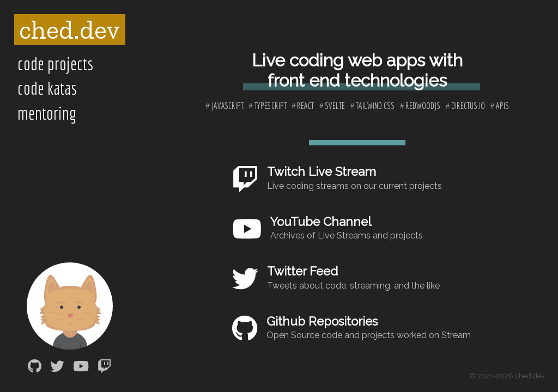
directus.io (468, 106)
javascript (228, 106)
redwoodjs (423, 106)
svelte (335, 106)
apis (502, 106)
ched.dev (69, 30)
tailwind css (375, 106)
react (305, 106)
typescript (271, 106)
